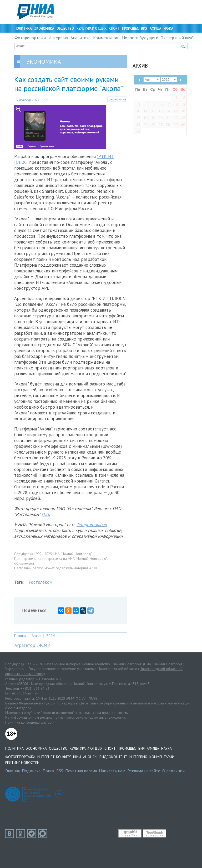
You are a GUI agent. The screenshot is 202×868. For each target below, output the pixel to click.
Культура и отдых (92, 29)
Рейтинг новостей (22, 763)
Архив (36, 636)
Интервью (58, 38)
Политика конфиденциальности (30, 722)
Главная (20, 636)
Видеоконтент (113, 757)
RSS (60, 771)
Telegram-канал (92, 525)
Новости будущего (140, 38)
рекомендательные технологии (100, 717)
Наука (168, 29)
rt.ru (46, 514)
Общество (65, 29)
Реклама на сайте (144, 771)
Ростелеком (41, 582)
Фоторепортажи (30, 38)
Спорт (114, 29)
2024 (50, 636)
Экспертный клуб (177, 38)
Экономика (44, 29)
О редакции (173, 771)
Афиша (155, 29)
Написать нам (112, 771)
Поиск (48, 771)
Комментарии (106, 38)
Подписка (31, 771)
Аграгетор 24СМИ (32, 645)
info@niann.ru (27, 693)
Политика (23, 29)
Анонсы (90, 757)
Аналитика (80, 38)
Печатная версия (81, 771)
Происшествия (135, 29)
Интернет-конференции (59, 757)
